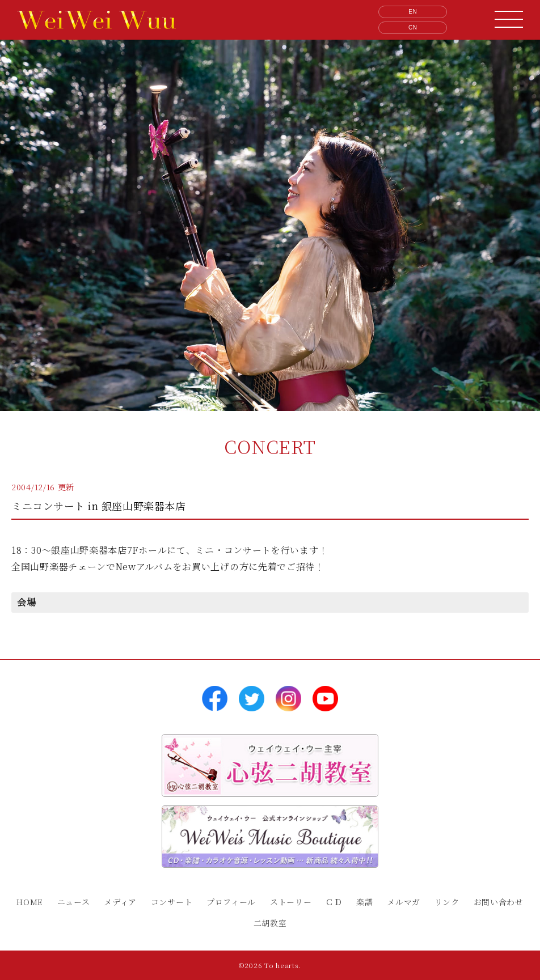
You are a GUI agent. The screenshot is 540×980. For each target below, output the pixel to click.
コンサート (172, 902)
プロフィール (231, 902)
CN (413, 27)
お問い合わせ (499, 902)
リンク (447, 902)
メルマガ (404, 902)
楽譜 (364, 902)
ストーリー (291, 902)
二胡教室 (270, 923)
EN (413, 12)
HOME (30, 902)
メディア (120, 902)
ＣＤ (334, 902)
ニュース (74, 902)
